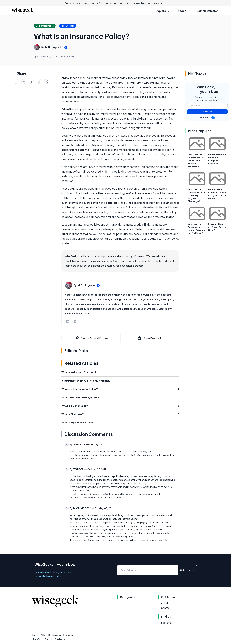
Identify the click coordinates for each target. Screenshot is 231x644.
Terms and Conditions (55, 639)
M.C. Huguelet (54, 47)
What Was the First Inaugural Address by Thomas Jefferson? (196, 160)
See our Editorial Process (92, 338)
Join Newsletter (208, 11)
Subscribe (207, 112)
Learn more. (161, 3)
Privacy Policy (37, 639)
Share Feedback (149, 338)
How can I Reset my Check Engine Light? (217, 227)
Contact (166, 608)
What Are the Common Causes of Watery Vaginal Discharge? (197, 195)
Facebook (167, 623)
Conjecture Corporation (63, 635)
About (165, 603)
